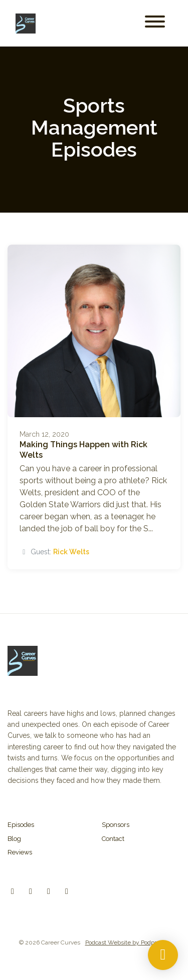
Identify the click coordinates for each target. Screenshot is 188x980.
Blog (14, 839)
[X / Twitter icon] (13, 891)
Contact (113, 839)
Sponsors (116, 825)
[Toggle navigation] (155, 23)
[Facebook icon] (49, 891)
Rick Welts (71, 552)
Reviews (20, 852)
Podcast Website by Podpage (125, 942)
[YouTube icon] (67, 891)
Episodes (21, 825)
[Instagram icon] (31, 891)
